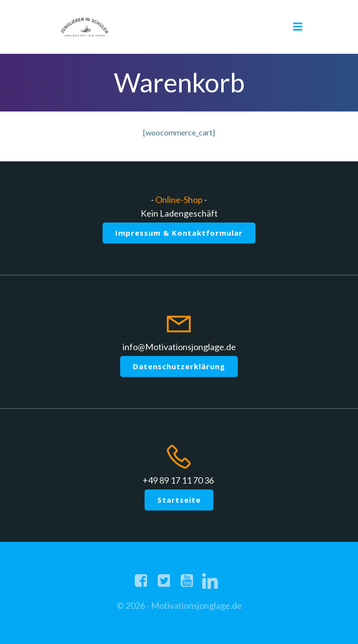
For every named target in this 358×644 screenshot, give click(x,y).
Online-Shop (179, 200)
